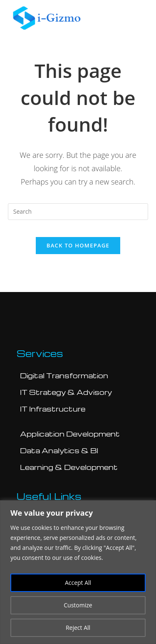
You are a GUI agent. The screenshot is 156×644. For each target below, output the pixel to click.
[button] (139, 18)
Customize (78, 605)
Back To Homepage (78, 245)
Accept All (78, 583)
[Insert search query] (78, 212)
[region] (78, 572)
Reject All (78, 628)
